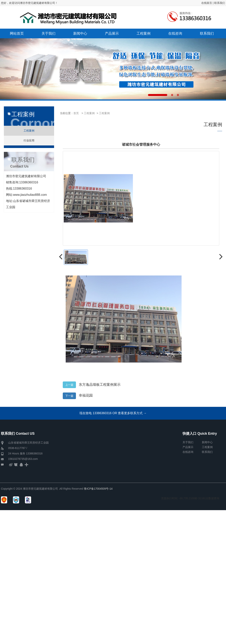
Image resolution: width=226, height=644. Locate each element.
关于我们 (188, 442)
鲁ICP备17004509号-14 (98, 489)
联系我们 (220, 3)
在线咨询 (188, 452)
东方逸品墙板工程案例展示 (100, 385)
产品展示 (188, 447)
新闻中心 (207, 442)
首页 (76, 113)
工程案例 (89, 113)
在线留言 (207, 3)
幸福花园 (86, 395)
